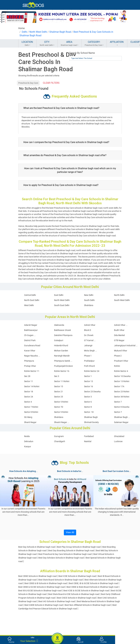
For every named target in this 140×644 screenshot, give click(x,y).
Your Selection (29, 641)
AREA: (69, 44)
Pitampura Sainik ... (63, 361)
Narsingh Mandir (62, 356)
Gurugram (59, 436)
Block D (88, 330)
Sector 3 (88, 397)
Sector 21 (59, 392)
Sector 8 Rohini (31, 412)
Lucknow (118, 441)
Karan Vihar (30, 351)
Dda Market (119, 335)
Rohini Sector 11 (32, 371)
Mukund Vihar (121, 351)
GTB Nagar (119, 340)
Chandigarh (60, 441)
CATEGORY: (94, 44)
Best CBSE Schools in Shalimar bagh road (37, 576)
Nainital (88, 441)
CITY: (47, 44)
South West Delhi (122, 300)
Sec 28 (27, 376)
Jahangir (88, 345)
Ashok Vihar (90, 325)
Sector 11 (29, 381)
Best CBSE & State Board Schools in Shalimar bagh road (92, 587)
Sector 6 (88, 402)
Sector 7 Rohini (31, 407)
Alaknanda (59, 325)
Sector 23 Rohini (122, 392)
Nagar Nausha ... (32, 356)
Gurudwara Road (32, 345)
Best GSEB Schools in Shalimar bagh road (44, 605)
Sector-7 (118, 412)
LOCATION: (27, 44)
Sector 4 (28, 402)
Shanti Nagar (30, 422)
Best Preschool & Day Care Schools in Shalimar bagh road (65, 554)
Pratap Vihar (30, 366)
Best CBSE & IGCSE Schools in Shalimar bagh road (42, 587)
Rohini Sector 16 (62, 371)
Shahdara (89, 305)
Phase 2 (118, 356)
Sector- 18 (89, 412)
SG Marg (28, 417)
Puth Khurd (89, 366)
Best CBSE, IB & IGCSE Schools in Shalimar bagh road (93, 583)
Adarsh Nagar (31, 325)
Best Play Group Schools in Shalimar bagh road (79, 547)
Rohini (117, 366)
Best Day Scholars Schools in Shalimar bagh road (61, 558)
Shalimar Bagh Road (60, 32)
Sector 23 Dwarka (92, 392)
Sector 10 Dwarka (122, 376)
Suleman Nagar (121, 422)
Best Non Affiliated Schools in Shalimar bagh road (88, 605)
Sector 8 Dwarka (122, 407)
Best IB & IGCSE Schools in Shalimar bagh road (40, 591)
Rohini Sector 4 (121, 371)
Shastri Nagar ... (62, 422)
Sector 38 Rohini (122, 397)
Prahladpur (89, 361)
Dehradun (29, 441)
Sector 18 (29, 392)
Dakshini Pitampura (63, 335)
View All (70, 532)
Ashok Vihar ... (121, 325)
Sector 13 (89, 381)
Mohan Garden (61, 351)
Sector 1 (88, 376)
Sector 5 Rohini (61, 402)
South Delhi (89, 300)
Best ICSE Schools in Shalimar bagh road (77, 576)
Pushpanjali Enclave (63, 366)
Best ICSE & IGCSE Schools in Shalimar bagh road (86, 591)
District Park (30, 340)
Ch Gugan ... (30, 335)
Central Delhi (30, 295)
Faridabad (89, 436)
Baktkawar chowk (63, 330)
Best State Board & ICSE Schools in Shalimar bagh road (74, 594)
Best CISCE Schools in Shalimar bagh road (76, 598)
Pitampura (29, 361)
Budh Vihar (119, 330)
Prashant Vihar (121, 361)
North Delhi (119, 295)
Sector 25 (59, 397)
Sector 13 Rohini (122, 381)
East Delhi (59, 295)
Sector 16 (89, 386)
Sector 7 (118, 402)
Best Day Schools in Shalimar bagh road (37, 547)
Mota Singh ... (91, 351)
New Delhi (89, 295)
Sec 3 (57, 376)
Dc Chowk (89, 335)
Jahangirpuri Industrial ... (126, 345)
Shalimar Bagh (91, 417)
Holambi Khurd (61, 345)
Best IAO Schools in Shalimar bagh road (57, 601)
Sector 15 (59, 386)
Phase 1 (88, 356)
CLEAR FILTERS (51, 83)
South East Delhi (62, 305)
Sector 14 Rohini (32, 386)
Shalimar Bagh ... (122, 417)
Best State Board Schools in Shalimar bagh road (61, 580)
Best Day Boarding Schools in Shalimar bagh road (71, 551)
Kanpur (28, 446)
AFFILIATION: (117, 44)
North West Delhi (38, 32)
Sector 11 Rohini (62, 381)
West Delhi (29, 305)
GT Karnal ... (90, 340)
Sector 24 (29, 397)
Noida (27, 436)
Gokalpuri (59, 340)
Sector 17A (119, 386)
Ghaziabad (119, 436)
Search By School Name (82, 53)
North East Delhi (32, 300)
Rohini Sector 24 (92, 371)
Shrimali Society (91, 422)
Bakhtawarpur (31, 330)
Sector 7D (59, 407)
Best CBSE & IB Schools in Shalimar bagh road (46, 583)
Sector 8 (88, 407)
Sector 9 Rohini (61, 412)
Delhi (24, 32)
